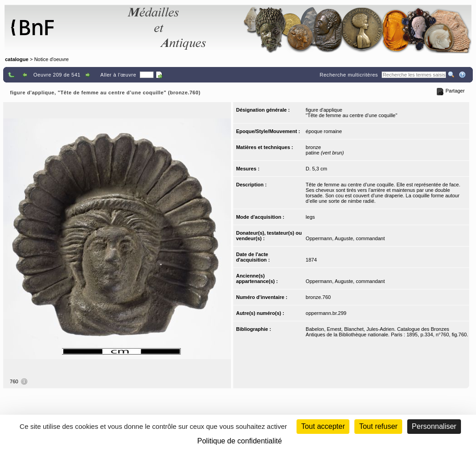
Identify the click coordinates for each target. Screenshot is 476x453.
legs (310, 217)
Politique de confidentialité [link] (240, 441)
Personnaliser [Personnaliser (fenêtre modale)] (434, 426)
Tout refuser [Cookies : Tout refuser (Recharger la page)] (378, 426)
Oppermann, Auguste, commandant (345, 238)
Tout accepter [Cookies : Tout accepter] (323, 426)
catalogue (17, 59)
